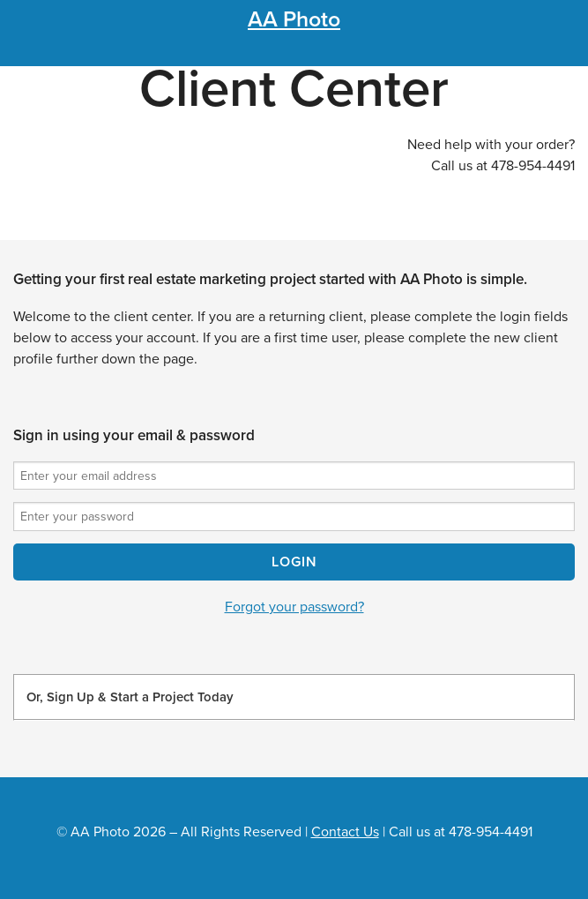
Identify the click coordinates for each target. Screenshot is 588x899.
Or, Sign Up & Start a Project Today (130, 697)
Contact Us (345, 832)
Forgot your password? (294, 607)
